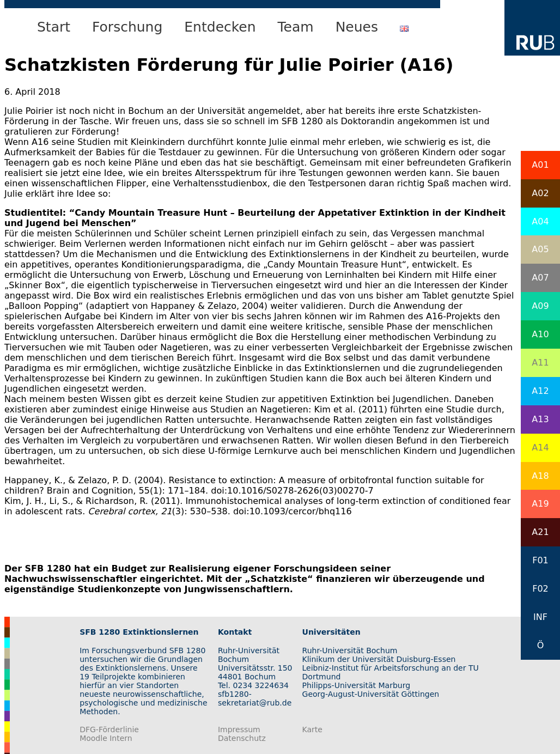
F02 (540, 589)
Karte (312, 729)
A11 (540, 363)
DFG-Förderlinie (109, 729)
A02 (540, 193)
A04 (540, 221)
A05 (540, 249)
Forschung (127, 27)
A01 (540, 165)
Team (296, 27)
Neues (357, 27)
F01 (540, 560)
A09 (540, 306)
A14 (540, 448)
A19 (540, 504)
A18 (540, 476)
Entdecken (220, 27)
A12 (540, 391)
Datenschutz (242, 738)
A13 (540, 419)
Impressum (239, 729)
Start (54, 27)
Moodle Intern (106, 738)
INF (540, 617)
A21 (540, 532)
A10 (540, 334)
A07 (540, 278)
